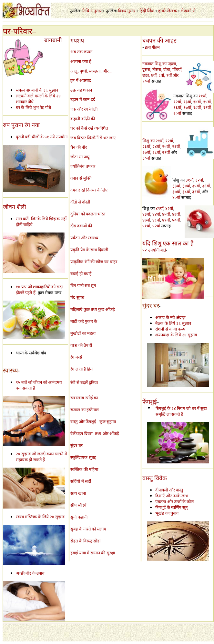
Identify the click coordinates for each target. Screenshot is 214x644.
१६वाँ (177, 108)
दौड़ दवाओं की (81, 226)
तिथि (86, 11)
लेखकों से (188, 11)
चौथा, (168, 69)
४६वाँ (176, 214)
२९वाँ (166, 152)
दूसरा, (147, 69)
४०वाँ (176, 198)
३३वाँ (176, 186)
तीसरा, (158, 69)
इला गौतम (152, 47)
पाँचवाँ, (177, 69)
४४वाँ (156, 214)
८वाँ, (162, 75)
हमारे (162, 11)
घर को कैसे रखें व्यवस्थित (89, 128)
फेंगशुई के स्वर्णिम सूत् (171, 507)
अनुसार (96, 11)
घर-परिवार (18, 31)
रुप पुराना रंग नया (21, 125)
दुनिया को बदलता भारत (88, 214)
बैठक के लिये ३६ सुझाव (173, 323)
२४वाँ (156, 147)
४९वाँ (166, 220)
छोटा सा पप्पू (80, 157)
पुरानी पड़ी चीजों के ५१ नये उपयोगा (42, 137)
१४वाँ (197, 102)
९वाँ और (172, 75)
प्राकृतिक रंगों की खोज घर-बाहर (94, 262)
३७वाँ (176, 192)
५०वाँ (176, 220)
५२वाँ (156, 226)
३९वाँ (196, 192)
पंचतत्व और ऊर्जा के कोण (174, 502)
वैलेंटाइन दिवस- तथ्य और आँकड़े (95, 434)
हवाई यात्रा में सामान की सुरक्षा (92, 553)
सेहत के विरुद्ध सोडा (85, 541)
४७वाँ (146, 220)
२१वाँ (159, 141)
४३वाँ (146, 214)
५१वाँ (146, 226)
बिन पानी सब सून (83, 286)
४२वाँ (169, 208)
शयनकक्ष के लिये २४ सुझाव (176, 335)
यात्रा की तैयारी (81, 345)
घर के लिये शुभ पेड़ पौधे (33, 108)
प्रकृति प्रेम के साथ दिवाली (89, 250)
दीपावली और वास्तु (169, 490)
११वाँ (202, 96)
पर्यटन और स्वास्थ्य (84, 238)
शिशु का (148, 141)
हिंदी (143, 11)
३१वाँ (189, 180)
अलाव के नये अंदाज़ (170, 317)
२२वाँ (169, 141)
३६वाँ (206, 186)
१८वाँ (197, 108)
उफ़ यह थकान (81, 90)
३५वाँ (196, 186)
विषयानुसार (127, 11)
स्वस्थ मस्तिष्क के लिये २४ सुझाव (40, 517)
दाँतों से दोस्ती (80, 202)
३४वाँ (186, 186)
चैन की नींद (79, 147)
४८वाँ (156, 220)
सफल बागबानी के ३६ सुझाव (37, 90)
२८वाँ (156, 152)
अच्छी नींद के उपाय (30, 573)
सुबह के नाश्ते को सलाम (88, 529)
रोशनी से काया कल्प (170, 329)
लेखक (172, 11)
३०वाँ (146, 158)
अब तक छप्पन (81, 52)
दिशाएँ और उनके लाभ (172, 496)
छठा (146, 75)
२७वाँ (146, 152)
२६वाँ (176, 147)
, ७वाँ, (154, 75)
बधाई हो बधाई (81, 274)
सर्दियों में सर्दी (81, 481)
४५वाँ (166, 214)
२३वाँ (146, 147)
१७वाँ (187, 108)
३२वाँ (199, 180)
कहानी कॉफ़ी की (83, 119)
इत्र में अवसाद (81, 80)
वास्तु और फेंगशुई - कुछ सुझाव (93, 422)
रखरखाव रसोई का (84, 398)
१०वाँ (147, 81)
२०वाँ (177, 113)
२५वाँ (166, 147)
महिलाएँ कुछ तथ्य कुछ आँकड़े (93, 309)
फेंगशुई (150, 402)
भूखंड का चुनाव (167, 513)
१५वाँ (207, 102)
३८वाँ (186, 192)
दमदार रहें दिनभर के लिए (89, 190)
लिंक (151, 11)
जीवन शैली (15, 207)
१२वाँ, (178, 102)
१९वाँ (207, 108)
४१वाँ (159, 208)
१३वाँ (187, 102)
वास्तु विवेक (155, 478)
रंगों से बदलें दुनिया (84, 383)
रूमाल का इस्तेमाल (85, 410)
